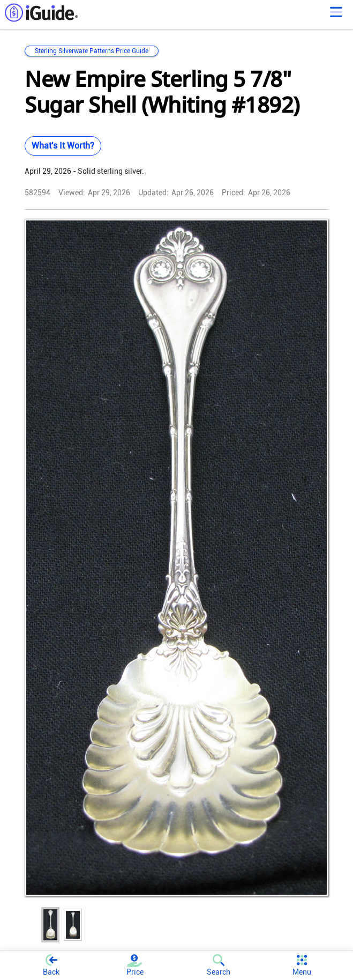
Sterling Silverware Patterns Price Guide (92, 51)
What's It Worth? (63, 146)
